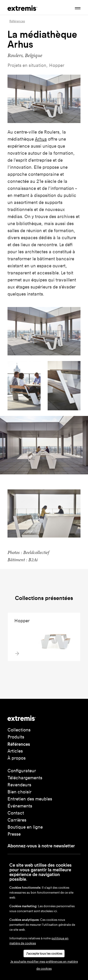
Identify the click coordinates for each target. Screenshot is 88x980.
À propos (17, 758)
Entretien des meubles (30, 799)
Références (19, 744)
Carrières (17, 820)
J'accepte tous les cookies (44, 954)
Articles (15, 751)
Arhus (41, 139)
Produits (16, 737)
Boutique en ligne (25, 827)
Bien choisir (19, 792)
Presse (14, 834)
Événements (20, 806)
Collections (19, 730)
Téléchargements (25, 778)
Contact (16, 813)
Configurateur (22, 771)
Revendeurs (19, 785)
